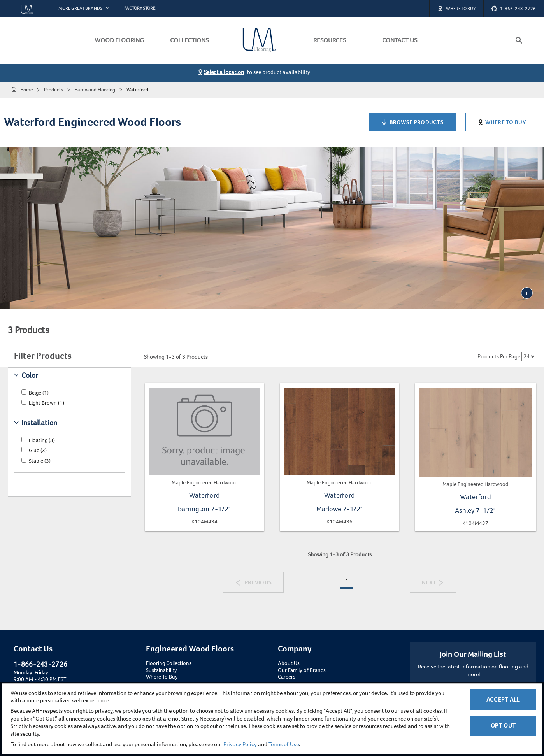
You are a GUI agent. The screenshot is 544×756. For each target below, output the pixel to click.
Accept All (503, 699)
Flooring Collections (169, 663)
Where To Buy (162, 677)
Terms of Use (284, 744)
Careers (287, 677)
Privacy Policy (240, 744)
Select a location (224, 72)
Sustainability (161, 670)
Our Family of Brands (302, 670)
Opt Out (503, 725)
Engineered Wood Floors (190, 649)
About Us (289, 663)
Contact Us (33, 649)
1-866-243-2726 (40, 664)
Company (295, 649)
